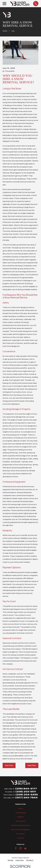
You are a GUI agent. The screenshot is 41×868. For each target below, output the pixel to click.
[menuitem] (10, 860)
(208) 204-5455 (27, 795)
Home (21, 808)
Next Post (32, 765)
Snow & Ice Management (21, 829)
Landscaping (21, 813)
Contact (21, 838)
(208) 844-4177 (26, 789)
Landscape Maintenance (21, 825)
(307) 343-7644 (26, 798)
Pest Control (21, 821)
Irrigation (21, 817)
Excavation (20, 834)
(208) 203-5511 (26, 792)
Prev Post (9, 765)
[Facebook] (16, 848)
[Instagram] (20, 848)
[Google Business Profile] (25, 848)
